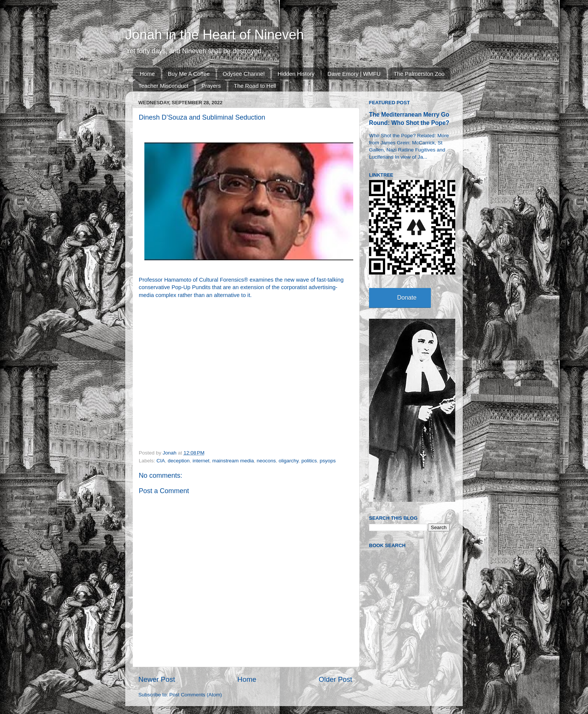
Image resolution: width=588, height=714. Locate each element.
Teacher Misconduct (163, 86)
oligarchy (289, 461)
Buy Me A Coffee (189, 74)
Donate (407, 298)
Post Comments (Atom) (196, 695)
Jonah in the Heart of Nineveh (214, 35)
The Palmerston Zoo (419, 74)
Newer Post (157, 679)
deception (179, 461)
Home (147, 74)
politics (309, 461)
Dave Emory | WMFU (354, 74)
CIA (161, 461)
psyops (328, 461)
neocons (266, 461)
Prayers (211, 86)
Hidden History (296, 74)
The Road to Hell (255, 86)
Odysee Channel (244, 74)
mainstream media (233, 461)
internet (201, 461)
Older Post (335, 679)
